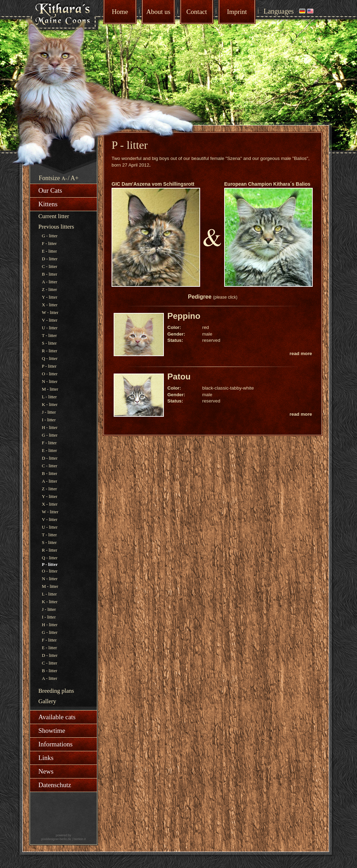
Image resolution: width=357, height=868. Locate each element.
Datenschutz (55, 785)
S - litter (49, 343)
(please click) (225, 297)
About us (158, 12)
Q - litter (50, 358)
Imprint (237, 12)
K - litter (50, 404)
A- (64, 178)
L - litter (49, 397)
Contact (196, 12)
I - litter (49, 420)
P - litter (49, 366)
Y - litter (50, 297)
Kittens (48, 204)
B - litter (50, 274)
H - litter (50, 427)
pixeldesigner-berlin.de (56, 839)
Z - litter (49, 289)
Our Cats (50, 190)
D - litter (50, 259)
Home (120, 12)
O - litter (50, 374)
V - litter (50, 320)
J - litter (49, 412)
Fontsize (49, 178)
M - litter (50, 389)
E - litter (49, 251)
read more (301, 354)
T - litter (49, 335)
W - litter (50, 312)
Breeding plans (56, 691)
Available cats (57, 717)
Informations (55, 744)
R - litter (50, 351)
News (46, 771)
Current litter (54, 216)
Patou (179, 377)
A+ (74, 178)
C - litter (50, 266)
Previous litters (56, 227)
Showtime (52, 731)
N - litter (50, 381)
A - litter (50, 282)
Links (46, 758)
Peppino (184, 316)
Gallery (47, 701)
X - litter (50, 305)
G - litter (50, 236)
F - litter (49, 243)
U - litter (50, 328)
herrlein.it (80, 839)
